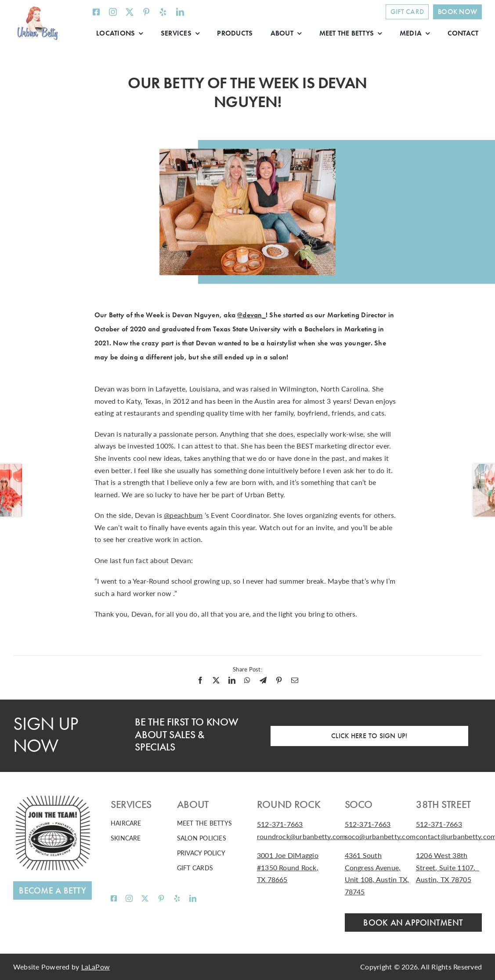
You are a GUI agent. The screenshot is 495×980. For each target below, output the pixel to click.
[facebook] (96, 12)
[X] (216, 680)
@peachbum (183, 515)
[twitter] (130, 12)
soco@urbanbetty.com (380, 836)
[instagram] (113, 12)
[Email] (295, 680)
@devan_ (251, 315)
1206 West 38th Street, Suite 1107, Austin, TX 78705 (448, 867)
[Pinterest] (279, 680)
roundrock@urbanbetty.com (302, 836)
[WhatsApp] (247, 680)
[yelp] (163, 12)
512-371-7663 (280, 824)
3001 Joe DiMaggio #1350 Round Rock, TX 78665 (288, 867)
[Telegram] (263, 680)
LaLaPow (96, 967)
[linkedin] (180, 12)
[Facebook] (200, 680)
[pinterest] (146, 12)
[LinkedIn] (232, 680)
